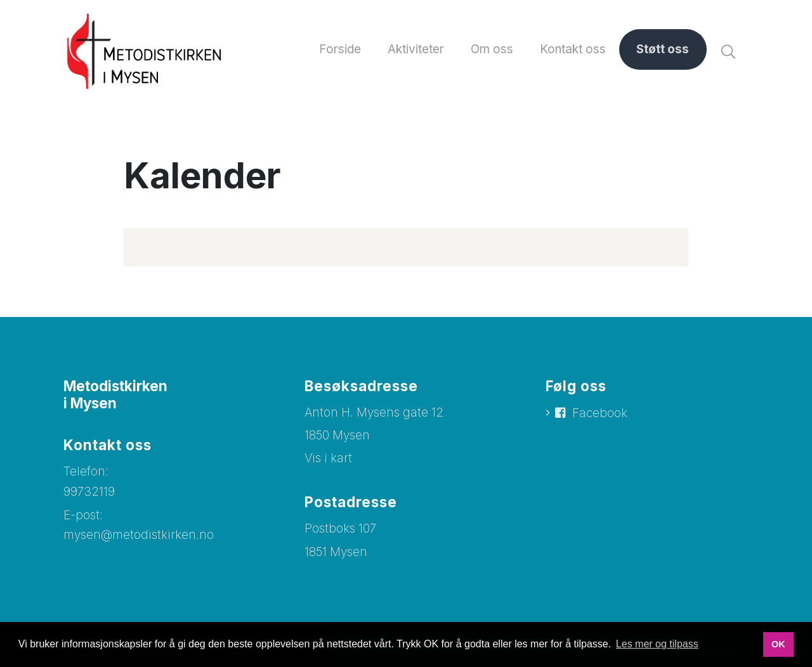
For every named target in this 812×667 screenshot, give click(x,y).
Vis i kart (328, 458)
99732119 (89, 492)
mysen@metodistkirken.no (139, 535)
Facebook (600, 413)
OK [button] (778, 644)
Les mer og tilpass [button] (657, 644)
